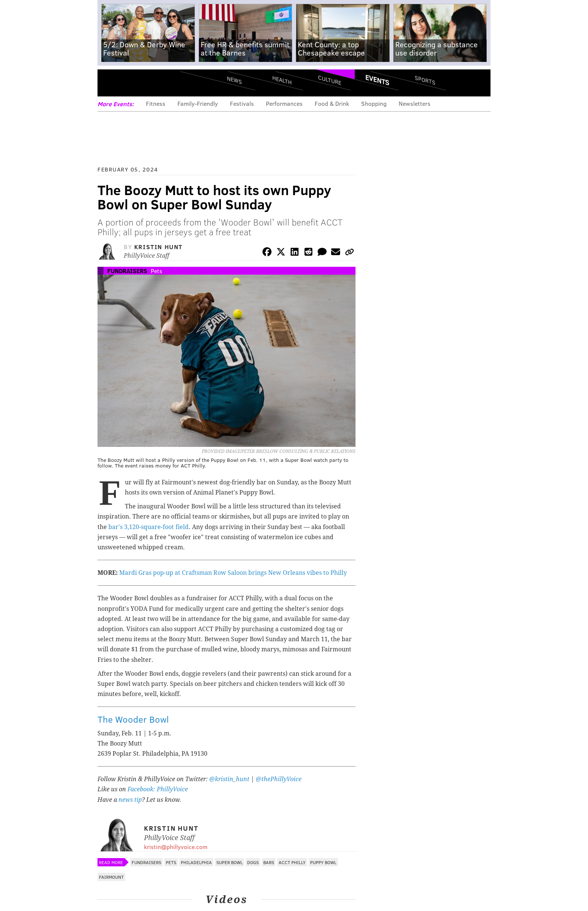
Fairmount (111, 877)
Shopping (374, 103)
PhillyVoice (149, 83)
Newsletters (415, 103)
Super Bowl (229, 862)
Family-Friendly (198, 103)
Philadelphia (196, 862)
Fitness (156, 103)
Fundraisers (127, 271)
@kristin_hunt (230, 779)
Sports (425, 80)
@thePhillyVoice (279, 779)
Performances (284, 103)
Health (282, 80)
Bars (269, 862)
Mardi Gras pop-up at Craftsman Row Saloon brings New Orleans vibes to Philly (233, 573)
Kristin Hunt (158, 247)
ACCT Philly (292, 862)
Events (377, 80)
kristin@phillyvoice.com (176, 847)
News (234, 80)
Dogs (253, 862)
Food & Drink (332, 103)
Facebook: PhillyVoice (158, 789)
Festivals (242, 103)
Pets (157, 271)
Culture (330, 80)
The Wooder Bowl (133, 719)
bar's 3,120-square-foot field (148, 527)
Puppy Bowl (323, 862)
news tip (130, 800)
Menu (109, 83)
